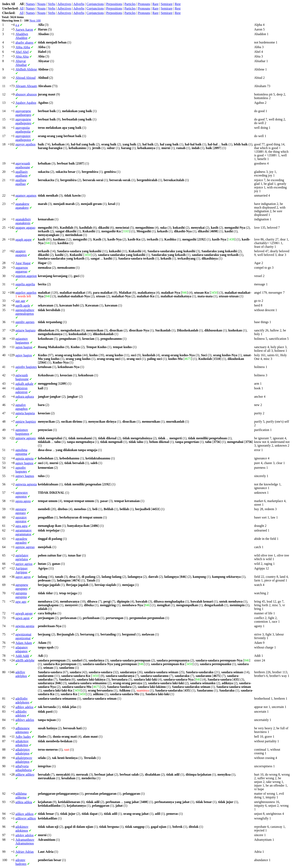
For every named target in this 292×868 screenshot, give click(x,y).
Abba (23, 47)
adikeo (25, 774)
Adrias (25, 852)
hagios (24, 355)
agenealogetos (25, 312)
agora (23, 501)
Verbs (52, 4)
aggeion (26, 276)
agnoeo (26, 438)
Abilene (26, 69)
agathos (25, 144)
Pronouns (144, 4)
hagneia (25, 413)
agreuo (25, 547)
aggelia (25, 284)
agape (24, 240)
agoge (24, 613)
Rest (178, 4)
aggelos (26, 293)
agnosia (26, 484)
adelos (24, 707)
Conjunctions (95, 4)
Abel (22, 52)
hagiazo (25, 330)
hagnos (24, 463)
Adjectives (64, 4)
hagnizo (26, 422)
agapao (25, 228)
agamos (26, 195)
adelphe (25, 660)
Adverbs (79, 4)
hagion (24, 347)
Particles (130, 4)
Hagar (23, 263)
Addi (22, 656)
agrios (24, 564)
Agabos (26, 103)
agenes (25, 322)
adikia (24, 802)
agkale (24, 384)
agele (23, 306)
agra (21, 526)
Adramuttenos (25, 841)
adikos (24, 814)
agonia (25, 626)
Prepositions (114, 4)
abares (24, 43)
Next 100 (35, 21)
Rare (156, 4)
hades (23, 737)
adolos (24, 835)
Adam (24, 643)
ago (21, 602)
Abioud (25, 78)
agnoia (24, 458)
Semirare (167, 4)
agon (23, 618)
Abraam (26, 86)
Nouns (41, 4)
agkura (25, 397)
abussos (26, 94)
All (21, 8)
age (20, 301)
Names (30, 4)
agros (23, 577)
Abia (22, 57)
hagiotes (26, 367)
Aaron (24, 30)
